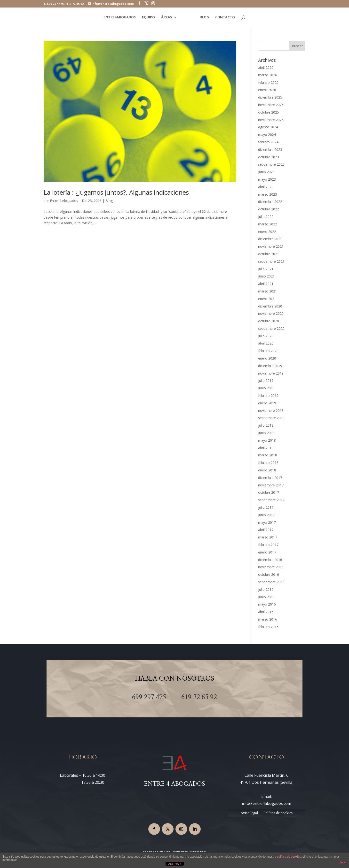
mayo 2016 (267, 604)
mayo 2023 (267, 179)
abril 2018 (266, 448)
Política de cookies (278, 813)
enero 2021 (267, 299)
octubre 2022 (269, 209)
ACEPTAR (174, 864)
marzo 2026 (268, 75)
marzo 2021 (268, 291)
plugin (343, 862)
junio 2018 (266, 433)
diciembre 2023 (270, 150)
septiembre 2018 (271, 418)
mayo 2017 (267, 522)
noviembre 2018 (271, 411)
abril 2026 (266, 67)
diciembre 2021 (270, 239)
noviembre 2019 (271, 373)
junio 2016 (266, 597)
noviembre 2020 (271, 313)
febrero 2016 (268, 627)
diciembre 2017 (270, 478)
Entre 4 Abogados (64, 201)
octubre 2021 (269, 254)
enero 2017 (267, 552)
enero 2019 (267, 403)
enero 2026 (267, 90)
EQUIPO (148, 17)
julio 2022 (266, 217)
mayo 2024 (267, 134)
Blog (109, 201)
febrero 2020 (268, 351)
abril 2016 (266, 612)
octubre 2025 (269, 112)
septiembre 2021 (271, 261)
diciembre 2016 (270, 560)
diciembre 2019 (270, 366)
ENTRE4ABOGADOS (119, 17)
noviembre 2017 (271, 485)
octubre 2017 (269, 492)
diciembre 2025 (270, 97)
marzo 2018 (268, 455)
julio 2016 (266, 589)
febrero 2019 (268, 396)
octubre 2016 (269, 574)
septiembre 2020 (271, 328)
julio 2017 (266, 507)
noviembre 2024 (271, 120)
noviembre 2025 (271, 105)
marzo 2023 (268, 194)
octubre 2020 (269, 321)
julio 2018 (266, 425)
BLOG (205, 17)
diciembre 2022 (270, 202)
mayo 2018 (267, 440)
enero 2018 (267, 470)
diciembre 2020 (270, 306)
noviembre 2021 (271, 246)
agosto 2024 (268, 127)
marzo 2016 (268, 619)
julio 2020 (266, 336)
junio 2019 (266, 388)
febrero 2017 (268, 545)
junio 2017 (266, 515)
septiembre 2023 (271, 164)
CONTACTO (226, 17)
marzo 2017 (268, 537)
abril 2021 (266, 284)
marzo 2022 (268, 224)
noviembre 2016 (271, 567)
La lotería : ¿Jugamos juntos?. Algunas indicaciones (116, 192)
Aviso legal (249, 813)
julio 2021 (266, 269)
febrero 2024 (268, 142)
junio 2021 (266, 276)
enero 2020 (267, 358)
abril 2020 (266, 343)
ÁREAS (166, 17)
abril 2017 (266, 530)
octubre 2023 (269, 157)
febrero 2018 (268, 463)
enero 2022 (267, 232)
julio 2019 (266, 380)
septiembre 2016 (271, 582)
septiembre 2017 (271, 500)
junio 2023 (266, 172)
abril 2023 (266, 187)
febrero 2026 (268, 82)
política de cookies (289, 857)
